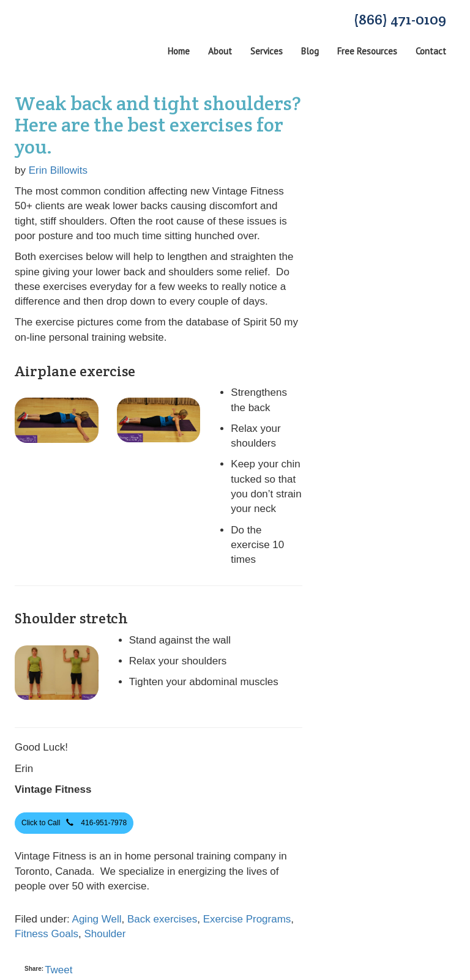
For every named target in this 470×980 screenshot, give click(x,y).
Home (179, 51)
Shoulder (105, 934)
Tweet (58, 970)
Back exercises (162, 919)
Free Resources (367, 51)
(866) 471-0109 (400, 19)
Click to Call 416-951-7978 (74, 822)
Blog (310, 51)
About (220, 51)
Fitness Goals (47, 934)
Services (267, 51)
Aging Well (97, 919)
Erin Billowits (58, 170)
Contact (431, 51)
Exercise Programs (247, 919)
